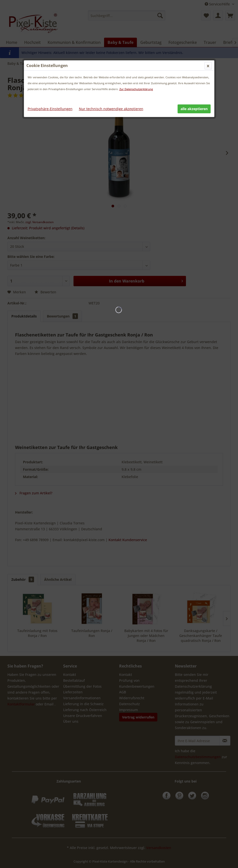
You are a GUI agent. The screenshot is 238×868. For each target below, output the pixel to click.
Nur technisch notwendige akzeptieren (111, 109)
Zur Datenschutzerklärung (136, 89)
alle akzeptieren (194, 109)
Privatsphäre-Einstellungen (50, 109)
